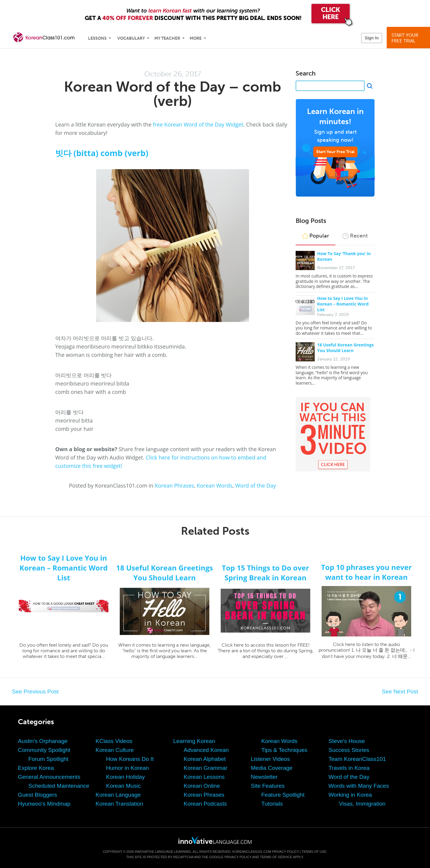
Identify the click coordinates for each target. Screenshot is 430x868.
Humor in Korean (128, 768)
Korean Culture (115, 750)
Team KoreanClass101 (357, 759)
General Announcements (49, 777)
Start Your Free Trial (335, 152)
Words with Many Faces (359, 786)
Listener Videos (270, 759)
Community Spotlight (44, 750)
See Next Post (400, 692)
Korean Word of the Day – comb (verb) (172, 94)
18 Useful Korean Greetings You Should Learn (345, 348)
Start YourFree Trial (409, 38)
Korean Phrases (174, 485)
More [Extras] (196, 38)
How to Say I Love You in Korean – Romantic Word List (343, 304)
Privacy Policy (285, 852)
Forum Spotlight (48, 759)
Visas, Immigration (362, 804)
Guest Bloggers (37, 795)
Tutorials (272, 804)
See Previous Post (35, 692)
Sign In (372, 38)
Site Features (268, 786)
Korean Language (118, 795)
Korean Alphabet (205, 759)
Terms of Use (314, 852)
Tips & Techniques (284, 750)
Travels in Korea (349, 768)
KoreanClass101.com (252, 852)
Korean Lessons (204, 777)
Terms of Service (276, 857)
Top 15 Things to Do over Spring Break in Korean (265, 573)
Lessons (97, 38)
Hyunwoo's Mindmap (44, 804)
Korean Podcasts (205, 804)
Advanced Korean (206, 750)
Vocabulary (131, 38)
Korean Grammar (206, 768)
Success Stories (349, 750)
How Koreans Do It (130, 759)
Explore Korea (36, 768)
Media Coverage (272, 768)
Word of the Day (256, 485)
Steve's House (347, 741)
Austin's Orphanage (43, 741)
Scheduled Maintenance (59, 786)
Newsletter (264, 777)
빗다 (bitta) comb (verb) (102, 153)
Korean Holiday (125, 777)
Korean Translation (119, 804)
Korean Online (202, 786)
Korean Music (123, 786)
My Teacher (167, 38)
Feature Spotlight (283, 795)
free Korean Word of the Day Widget (198, 124)
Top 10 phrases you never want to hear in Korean (366, 572)
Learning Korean (194, 741)
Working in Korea (350, 795)
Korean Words (215, 485)
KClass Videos (114, 741)
